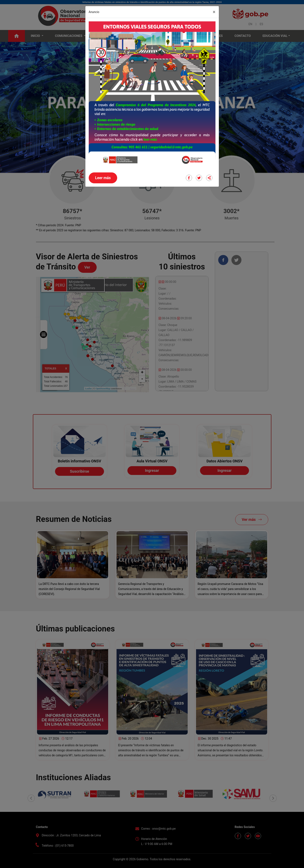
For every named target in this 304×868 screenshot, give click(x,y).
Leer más (103, 178)
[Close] (214, 12)
